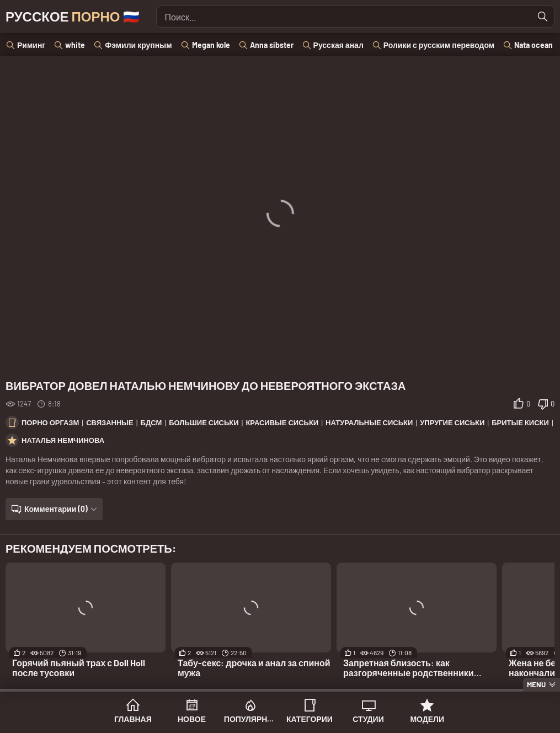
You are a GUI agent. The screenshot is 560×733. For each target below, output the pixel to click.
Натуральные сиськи (369, 422)
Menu (536, 684)
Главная (133, 719)
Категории (310, 719)
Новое (192, 719)
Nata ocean (534, 45)
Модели (427, 719)
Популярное (251, 719)
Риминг (31, 45)
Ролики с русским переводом (439, 45)
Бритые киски (520, 422)
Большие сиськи (204, 422)
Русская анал (338, 45)
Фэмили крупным (138, 45)
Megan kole (211, 45)
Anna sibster (272, 45)
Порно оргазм (50, 422)
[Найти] (543, 17)
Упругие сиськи (452, 422)
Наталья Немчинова (63, 440)
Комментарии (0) (56, 509)
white (75, 45)
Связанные (110, 422)
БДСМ (151, 422)
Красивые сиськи (282, 422)
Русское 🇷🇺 (73, 16)
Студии (368, 719)
